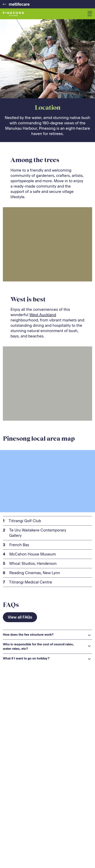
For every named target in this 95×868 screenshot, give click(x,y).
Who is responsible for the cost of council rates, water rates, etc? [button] (38, 646)
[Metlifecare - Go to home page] (16, 4)
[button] (90, 14)
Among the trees (35, 160)
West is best (28, 299)
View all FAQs (20, 617)
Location (48, 108)
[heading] (47, 635)
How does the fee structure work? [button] (28, 635)
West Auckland (43, 315)
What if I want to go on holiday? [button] (26, 658)
